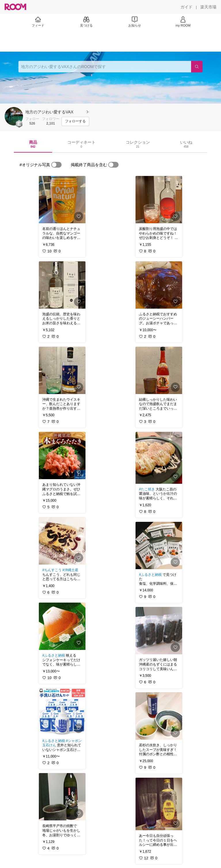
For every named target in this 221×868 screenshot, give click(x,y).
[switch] (56, 165)
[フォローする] (75, 121)
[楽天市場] (208, 7)
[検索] (197, 67)
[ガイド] (186, 7)
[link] (62, 200)
